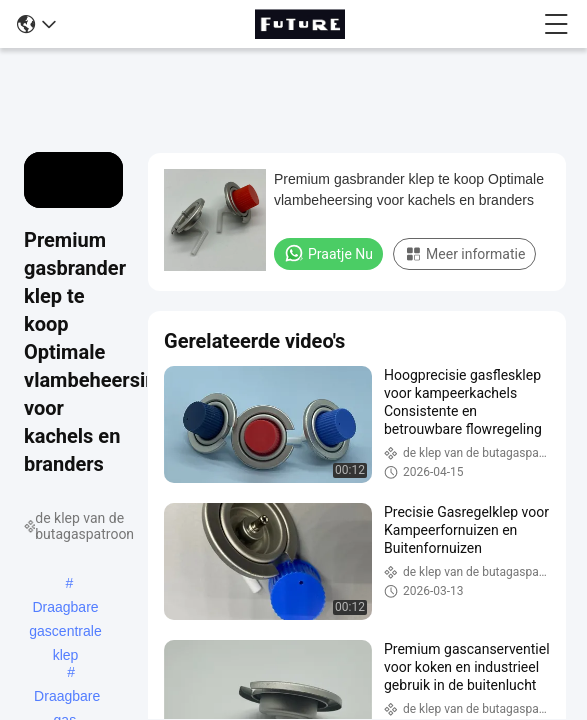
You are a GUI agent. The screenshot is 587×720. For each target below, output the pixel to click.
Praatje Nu (328, 253)
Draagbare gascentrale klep (65, 609)
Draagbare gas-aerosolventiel (67, 698)
